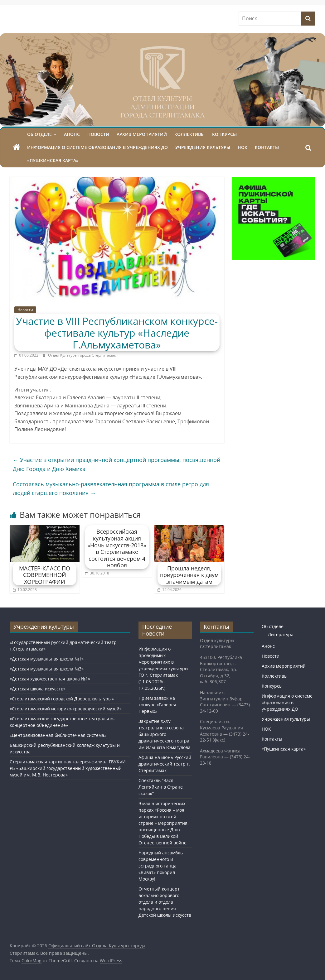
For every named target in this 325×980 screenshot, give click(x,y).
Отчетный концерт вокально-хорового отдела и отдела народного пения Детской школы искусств (165, 902)
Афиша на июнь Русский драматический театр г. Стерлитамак (165, 764)
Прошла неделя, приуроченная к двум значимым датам (189, 575)
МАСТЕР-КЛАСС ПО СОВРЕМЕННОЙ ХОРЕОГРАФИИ (45, 575)
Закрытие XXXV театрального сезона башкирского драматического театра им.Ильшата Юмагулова (165, 734)
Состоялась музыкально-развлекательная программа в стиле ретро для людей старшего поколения (111, 489)
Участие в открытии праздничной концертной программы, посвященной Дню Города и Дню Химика (116, 464)
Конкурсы (224, 134)
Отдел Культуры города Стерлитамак (82, 355)
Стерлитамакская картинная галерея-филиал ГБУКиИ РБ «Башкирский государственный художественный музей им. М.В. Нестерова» (68, 768)
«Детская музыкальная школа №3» (47, 669)
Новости (98, 134)
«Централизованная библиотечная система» (58, 735)
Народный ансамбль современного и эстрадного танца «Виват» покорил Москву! (161, 866)
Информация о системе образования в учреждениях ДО (97, 147)
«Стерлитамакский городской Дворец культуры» (62, 699)
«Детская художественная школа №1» (50, 679)
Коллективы (189, 134)
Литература (281, 634)
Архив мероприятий (142, 134)
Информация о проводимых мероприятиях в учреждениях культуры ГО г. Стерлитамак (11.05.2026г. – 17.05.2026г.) (163, 668)
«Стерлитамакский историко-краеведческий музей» (66, 709)
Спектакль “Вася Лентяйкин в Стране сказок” (161, 787)
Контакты (267, 147)
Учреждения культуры (203, 147)
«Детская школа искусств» (38, 689)
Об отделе (39, 134)
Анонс (72, 134)
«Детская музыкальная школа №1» (47, 659)
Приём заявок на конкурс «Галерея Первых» (157, 705)
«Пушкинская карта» (53, 160)
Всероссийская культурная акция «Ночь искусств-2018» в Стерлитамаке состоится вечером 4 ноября (117, 548)
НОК (243, 147)
